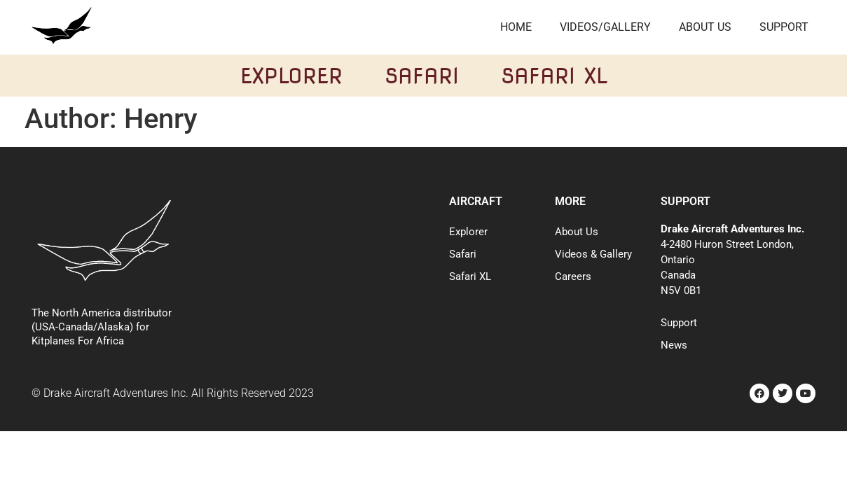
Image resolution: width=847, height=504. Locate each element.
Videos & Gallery (593, 254)
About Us (705, 27)
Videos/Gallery (605, 27)
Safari (422, 76)
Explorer (291, 76)
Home (516, 27)
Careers (573, 276)
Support (784, 27)
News (674, 345)
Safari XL (554, 76)
